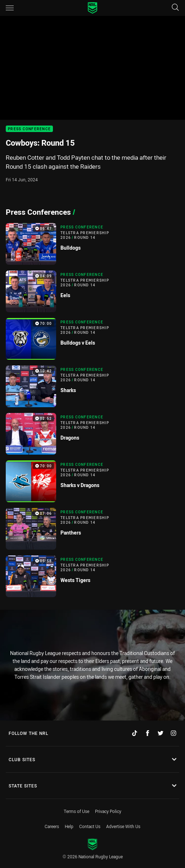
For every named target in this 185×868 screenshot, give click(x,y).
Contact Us (90, 826)
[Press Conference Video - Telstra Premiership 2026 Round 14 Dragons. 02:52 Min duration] (92, 434)
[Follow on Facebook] (148, 733)
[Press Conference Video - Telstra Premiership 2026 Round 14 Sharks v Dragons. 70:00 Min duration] (92, 481)
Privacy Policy (108, 811)
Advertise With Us (123, 826)
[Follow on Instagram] (173, 733)
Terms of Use (76, 811)
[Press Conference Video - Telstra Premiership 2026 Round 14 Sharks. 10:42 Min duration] (92, 386)
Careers (52, 826)
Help (69, 826)
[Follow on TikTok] (135, 733)
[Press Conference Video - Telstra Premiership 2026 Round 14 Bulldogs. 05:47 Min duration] (92, 244)
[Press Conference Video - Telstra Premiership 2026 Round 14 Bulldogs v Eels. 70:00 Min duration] (92, 339)
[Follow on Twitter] (161, 733)
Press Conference (29, 129)
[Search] (175, 8)
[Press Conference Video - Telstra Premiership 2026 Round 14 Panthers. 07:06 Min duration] (92, 529)
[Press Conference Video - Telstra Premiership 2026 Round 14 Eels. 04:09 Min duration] (92, 291)
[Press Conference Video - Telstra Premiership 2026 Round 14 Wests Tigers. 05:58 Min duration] (92, 576)
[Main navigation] (10, 8)
